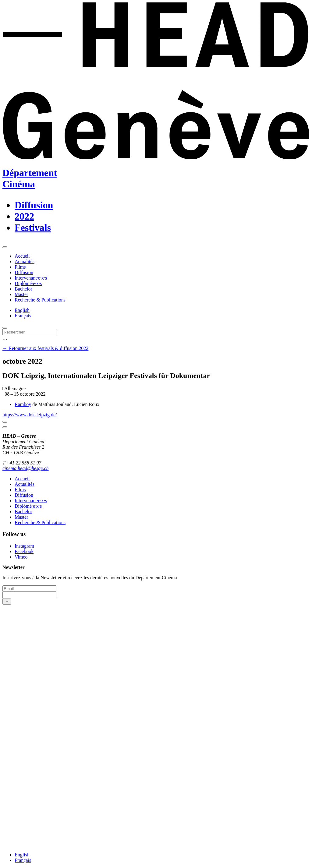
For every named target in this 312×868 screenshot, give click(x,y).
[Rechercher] (29, 332)
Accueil (22, 256)
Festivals (33, 228)
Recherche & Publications (40, 300)
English (22, 310)
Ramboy (23, 404)
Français (23, 316)
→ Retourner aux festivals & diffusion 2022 (45, 348)
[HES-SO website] (156, 844)
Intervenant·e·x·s (31, 278)
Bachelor (23, 289)
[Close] (5, 422)
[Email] (29, 589)
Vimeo (21, 557)
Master (21, 294)
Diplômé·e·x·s (28, 283)
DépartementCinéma (30, 178)
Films (20, 267)
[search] (5, 328)
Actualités (25, 261)
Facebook (24, 551)
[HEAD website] (156, 760)
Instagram (24, 546)
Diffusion (34, 205)
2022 (24, 216)
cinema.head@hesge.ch (26, 468)
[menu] (5, 247)
